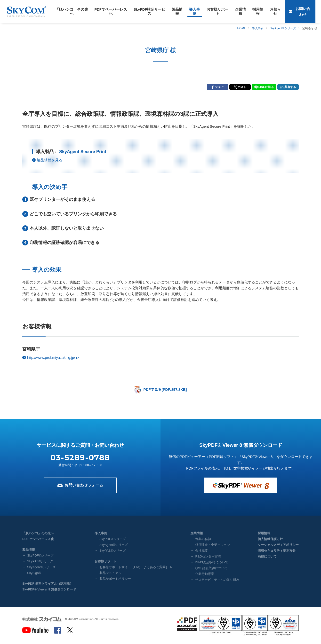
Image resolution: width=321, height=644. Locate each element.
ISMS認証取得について (212, 562)
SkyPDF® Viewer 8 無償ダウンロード (49, 589)
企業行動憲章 (205, 574)
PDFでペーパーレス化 (104, 12)
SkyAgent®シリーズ (283, 28)
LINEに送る (266, 87)
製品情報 (162, 12)
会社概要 (201, 551)
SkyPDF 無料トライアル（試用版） (48, 584)
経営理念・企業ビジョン (213, 545)
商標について (267, 556)
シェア (219, 87)
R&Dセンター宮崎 (208, 556)
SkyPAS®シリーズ (40, 561)
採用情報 (234, 12)
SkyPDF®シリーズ (40, 555)
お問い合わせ (305, 12)
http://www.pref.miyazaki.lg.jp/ (51, 357)
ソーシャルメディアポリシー (278, 545)
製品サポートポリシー (115, 579)
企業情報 (218, 12)
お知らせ (249, 12)
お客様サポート (198, 12)
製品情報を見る (50, 160)
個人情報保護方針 (270, 539)
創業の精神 (203, 539)
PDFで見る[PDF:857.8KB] (165, 389)
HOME (241, 28)
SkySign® (34, 573)
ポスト (242, 87)
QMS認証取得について (211, 568)
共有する (290, 87)
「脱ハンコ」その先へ (69, 12)
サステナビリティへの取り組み (217, 580)
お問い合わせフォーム (84, 485)
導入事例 (178, 12)
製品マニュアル (110, 573)
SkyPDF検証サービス (138, 12)
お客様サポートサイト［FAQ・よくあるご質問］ (134, 567)
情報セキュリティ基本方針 (277, 551)
